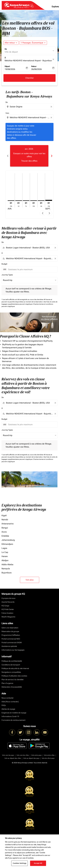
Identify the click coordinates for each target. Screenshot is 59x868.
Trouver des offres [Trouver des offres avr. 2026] (29, 161)
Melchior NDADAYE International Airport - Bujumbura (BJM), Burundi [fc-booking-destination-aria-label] (28, 61)
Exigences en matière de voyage (14, 713)
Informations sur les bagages (13, 650)
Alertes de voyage (8, 709)
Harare (5, 556)
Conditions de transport (11, 665)
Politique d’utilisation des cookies (14, 676)
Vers (7, 113)
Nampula (6, 569)
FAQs (4, 705)
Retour (34, 66)
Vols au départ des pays (31, 758)
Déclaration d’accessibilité (12, 687)
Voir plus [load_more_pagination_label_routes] (30, 580)
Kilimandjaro (7, 544)
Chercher (29, 78)
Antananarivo (8, 524)
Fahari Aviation (7, 613)
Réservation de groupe (10, 631)
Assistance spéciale (9, 646)
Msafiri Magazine (8, 617)
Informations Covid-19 (10, 716)
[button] (33, 43)
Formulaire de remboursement (13, 720)
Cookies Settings (20, 863)
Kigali (4, 515)
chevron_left (43, 213)
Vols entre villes (49, 755)
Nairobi (5, 520)
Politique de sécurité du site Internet (15, 668)
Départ (7, 66)
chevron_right (49, 213)
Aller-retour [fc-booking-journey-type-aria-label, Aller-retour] (10, 43)
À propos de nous (8, 598)
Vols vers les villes (23, 755)
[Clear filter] (55, 248)
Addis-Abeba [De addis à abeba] (7, 564)
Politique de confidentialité (12, 661)
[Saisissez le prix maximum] (31, 269)
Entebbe (5, 536)
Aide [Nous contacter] (10, 702)
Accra (4, 532)
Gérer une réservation (10, 628)
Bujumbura (7, 573)
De (6, 49)
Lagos (4, 548)
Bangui (5, 528)
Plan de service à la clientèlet (12, 680)
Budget (4, 264)
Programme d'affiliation (11, 635)
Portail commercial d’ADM (12, 643)
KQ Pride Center (8, 609)
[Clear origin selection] (52, 107)
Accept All (38, 863)
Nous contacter (8, 698)
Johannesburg (8, 540)
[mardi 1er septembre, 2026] (49, 200)
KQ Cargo (5, 606)
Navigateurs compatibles (11, 672)
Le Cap (5, 552)
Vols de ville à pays (48, 758)
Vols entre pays (36, 755)
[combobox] (30, 107)
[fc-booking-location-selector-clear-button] (54, 59)
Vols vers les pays (8, 755)
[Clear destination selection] (52, 118)
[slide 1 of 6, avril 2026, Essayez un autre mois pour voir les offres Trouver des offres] (29, 156)
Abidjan (5, 560)
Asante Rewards (8, 602)
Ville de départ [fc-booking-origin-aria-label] (11, 52)
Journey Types (7, 275)
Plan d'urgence (7, 683)
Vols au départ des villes (13, 758)
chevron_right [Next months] (51, 156)
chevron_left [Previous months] (8, 156)
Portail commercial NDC (11, 639)
